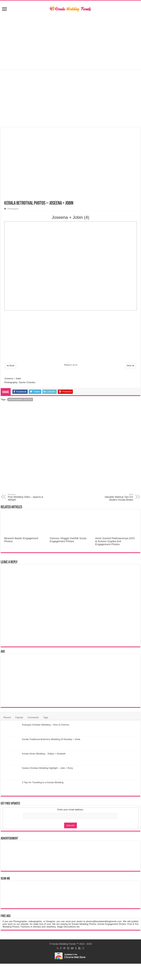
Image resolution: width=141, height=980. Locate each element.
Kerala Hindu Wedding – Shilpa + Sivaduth (44, 754)
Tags (46, 717)
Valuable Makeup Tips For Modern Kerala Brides (115, 497)
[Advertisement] (70, 41)
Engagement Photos (20, 399)
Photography (13, 209)
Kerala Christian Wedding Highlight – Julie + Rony (47, 768)
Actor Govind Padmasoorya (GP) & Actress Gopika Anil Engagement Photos (115, 541)
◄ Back (11, 366)
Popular (19, 717)
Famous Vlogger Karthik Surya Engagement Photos (68, 540)
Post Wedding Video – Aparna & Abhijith (26, 497)
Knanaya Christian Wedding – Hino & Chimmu (46, 725)
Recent (7, 717)
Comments (33, 717)
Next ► (131, 366)
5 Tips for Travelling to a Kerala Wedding (43, 782)
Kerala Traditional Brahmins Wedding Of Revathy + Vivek (51, 739)
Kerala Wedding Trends (64, 944)
